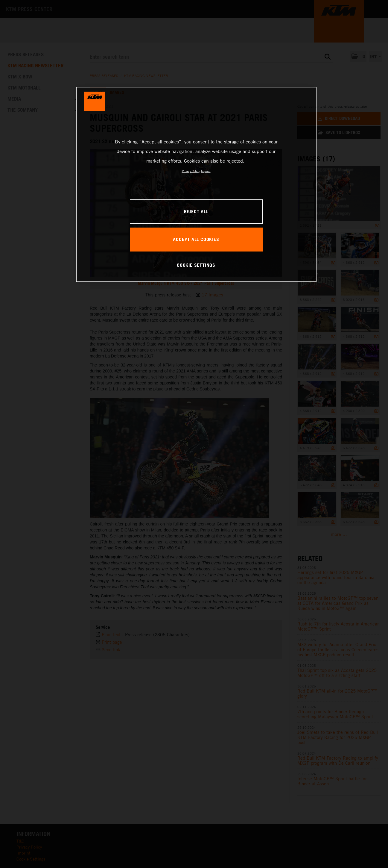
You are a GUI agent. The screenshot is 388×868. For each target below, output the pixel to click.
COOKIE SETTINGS (196, 265)
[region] (196, 184)
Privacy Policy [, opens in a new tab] (191, 171)
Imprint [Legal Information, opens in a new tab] (206, 171)
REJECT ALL (196, 211)
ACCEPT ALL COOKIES (196, 239)
